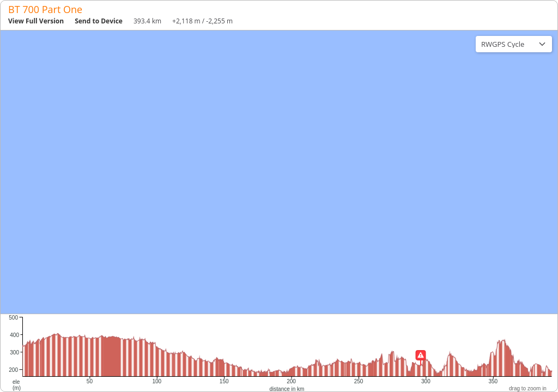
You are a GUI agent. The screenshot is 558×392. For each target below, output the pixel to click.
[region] (279, 172)
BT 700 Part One (45, 9)
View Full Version (36, 21)
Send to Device (99, 21)
